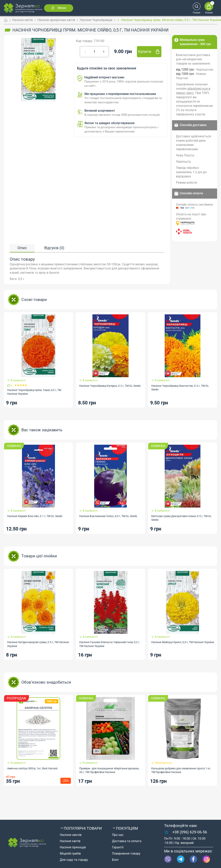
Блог (115, 860)
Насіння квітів (23, 20)
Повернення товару (126, 854)
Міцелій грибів (70, 854)
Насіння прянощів (73, 847)
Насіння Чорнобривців (96, 20)
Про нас (118, 835)
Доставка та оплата (127, 841)
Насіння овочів (71, 835)
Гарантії (118, 847)
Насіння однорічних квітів (56, 20)
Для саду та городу (74, 860)
